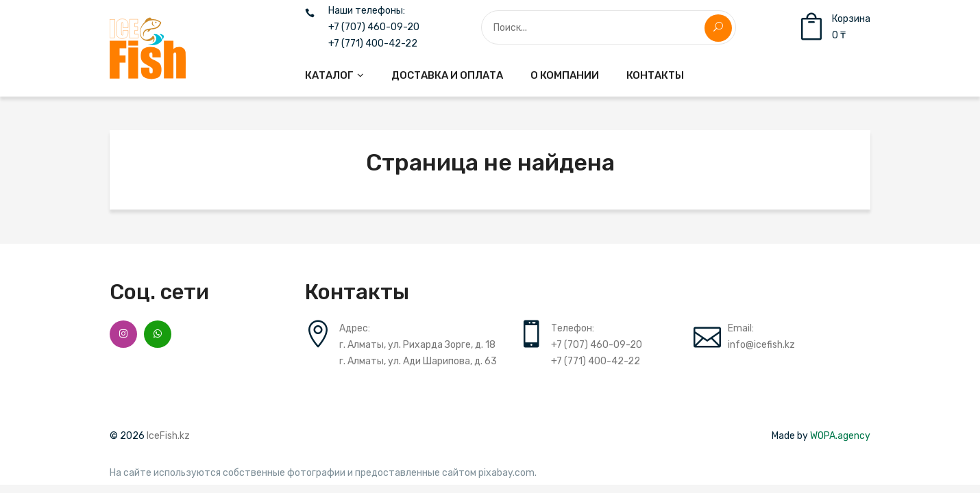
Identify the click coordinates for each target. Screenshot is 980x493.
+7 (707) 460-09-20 (374, 27)
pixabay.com (506, 473)
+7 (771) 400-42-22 (373, 44)
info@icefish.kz (761, 345)
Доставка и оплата (447, 75)
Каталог (329, 75)
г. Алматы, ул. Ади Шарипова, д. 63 (418, 361)
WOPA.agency (840, 436)
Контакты (655, 75)
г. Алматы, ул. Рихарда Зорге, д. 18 (417, 345)
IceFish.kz (168, 436)
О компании (565, 75)
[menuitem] (334, 75)
